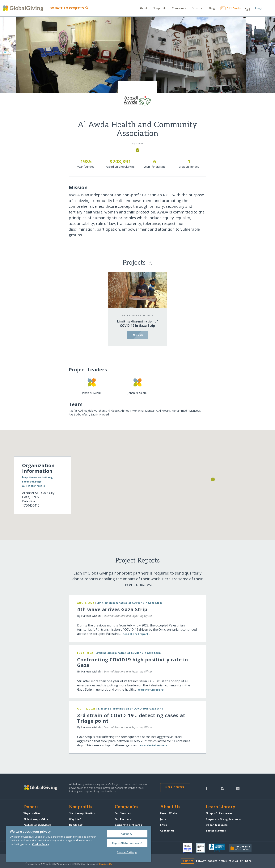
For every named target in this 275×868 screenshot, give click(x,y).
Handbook (76, 825)
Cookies (212, 861)
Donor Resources (217, 825)
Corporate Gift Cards (128, 825)
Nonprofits (160, 8)
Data (248, 861)
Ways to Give (32, 813)
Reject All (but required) (127, 843)
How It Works (169, 813)
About (143, 8)
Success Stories (216, 831)
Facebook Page (32, 482)
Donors (31, 807)
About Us (170, 807)
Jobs (163, 819)
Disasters (198, 8)
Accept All (127, 834)
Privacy (201, 861)
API (242, 861)
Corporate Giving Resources (224, 819)
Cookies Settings (127, 852)
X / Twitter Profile (34, 486)
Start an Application (82, 813)
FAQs (163, 825)
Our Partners (123, 819)
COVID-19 (147, 315)
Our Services (123, 813)
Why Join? (75, 819)
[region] (79, 844)
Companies (179, 8)
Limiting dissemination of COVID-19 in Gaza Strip (137, 323)
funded (137, 335)
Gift (230, 8)
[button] (213, 479)
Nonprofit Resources (219, 813)
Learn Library (221, 807)
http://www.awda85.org (37, 478)
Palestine (129, 315)
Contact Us (167, 831)
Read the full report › (136, 634)
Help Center (175, 787)
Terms (223, 861)
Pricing (233, 861)
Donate (67, 8)
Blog (212, 8)
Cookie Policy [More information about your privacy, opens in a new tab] (40, 844)
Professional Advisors (37, 825)
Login (259, 8)
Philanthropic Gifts (36, 819)
